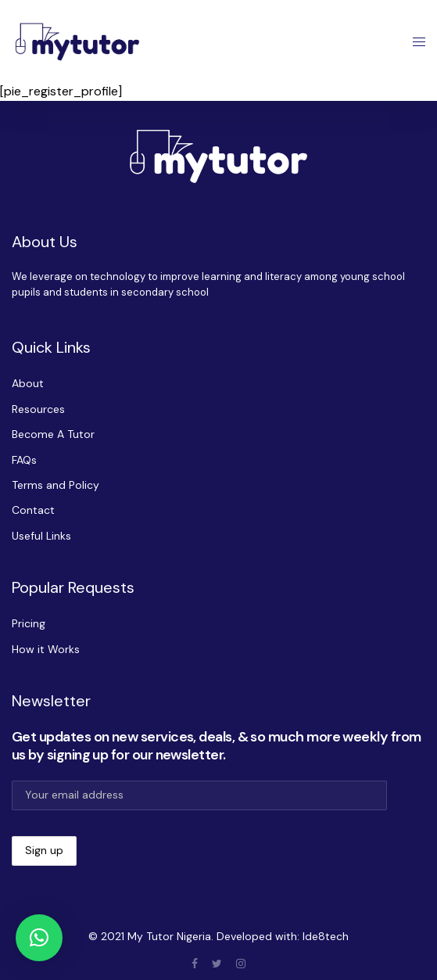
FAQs (24, 460)
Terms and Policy (56, 485)
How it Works (46, 649)
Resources (38, 409)
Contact (33, 510)
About (28, 383)
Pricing (29, 623)
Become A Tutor (53, 434)
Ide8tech (326, 936)
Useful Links (41, 536)
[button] (39, 938)
